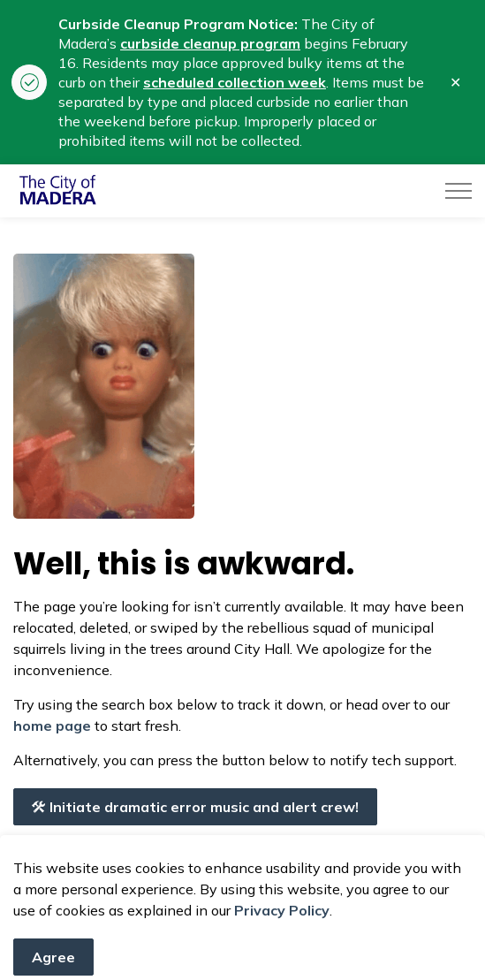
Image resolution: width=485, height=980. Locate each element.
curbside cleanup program (210, 43)
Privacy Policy (282, 941)
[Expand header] (458, 191)
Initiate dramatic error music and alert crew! (195, 807)
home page (52, 726)
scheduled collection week (235, 82)
